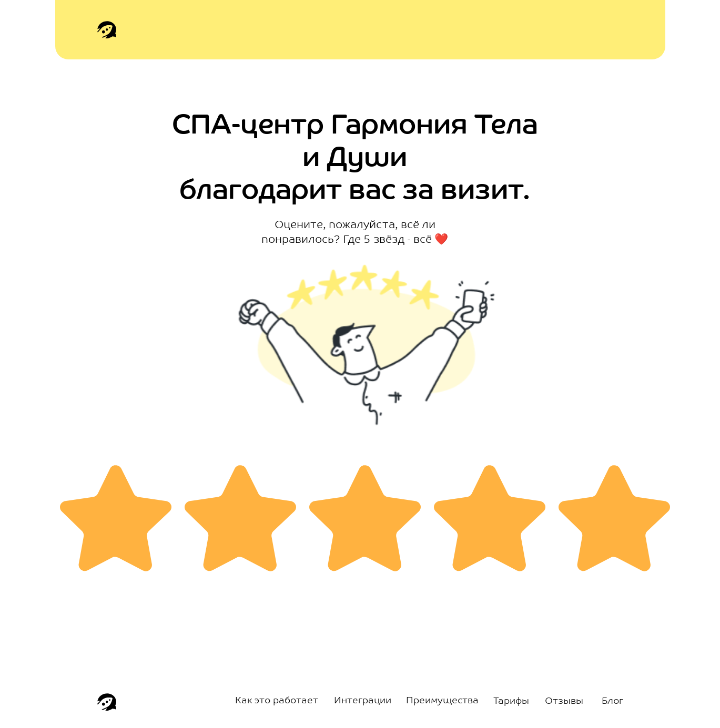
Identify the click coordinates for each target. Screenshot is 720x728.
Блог (612, 701)
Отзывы (564, 701)
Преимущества (442, 701)
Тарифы (511, 701)
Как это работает (277, 701)
